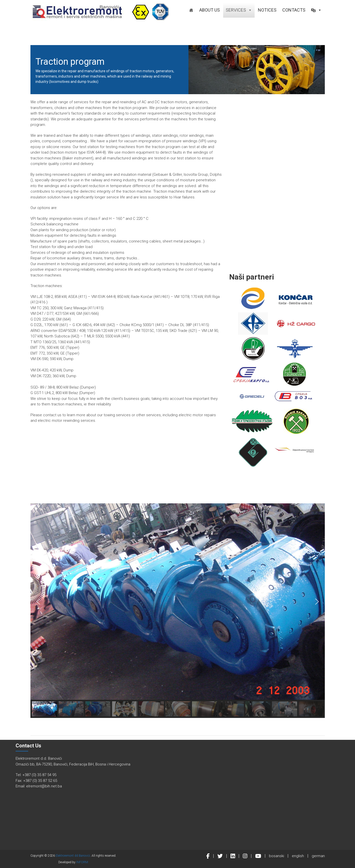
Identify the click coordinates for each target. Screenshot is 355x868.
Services (239, 10)
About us (210, 10)
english (298, 856)
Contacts (294, 10)
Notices (267, 10)
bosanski (277, 856)
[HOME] (191, 10)
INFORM (82, 862)
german (318, 856)
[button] (317, 10)
